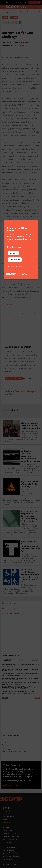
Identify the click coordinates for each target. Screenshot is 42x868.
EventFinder (6, 743)
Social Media (9, 831)
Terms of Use (9, 859)
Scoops (15, 12)
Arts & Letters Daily (9, 747)
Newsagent (8, 820)
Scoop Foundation (11, 836)
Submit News (9, 817)
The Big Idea (6, 749)
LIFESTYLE (11, 410)
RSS (5, 698)
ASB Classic (18, 684)
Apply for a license (11, 856)
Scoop (5, 18)
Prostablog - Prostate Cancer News (15, 751)
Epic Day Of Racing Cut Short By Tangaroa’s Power (18, 687)
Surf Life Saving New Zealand (18, 689)
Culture (14, 18)
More (38, 698)
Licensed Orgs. (10, 850)
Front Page (5, 12)
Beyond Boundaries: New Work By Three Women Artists (20, 678)
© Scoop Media (10, 864)
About (6, 814)
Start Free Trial (34, 2)
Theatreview (6, 745)
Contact (7, 811)
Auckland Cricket (20, 671)
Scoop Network (10, 834)
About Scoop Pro (11, 853)
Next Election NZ (10, 839)
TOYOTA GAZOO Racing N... (25, 693)
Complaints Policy (11, 842)
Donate (6, 822)
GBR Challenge (19, 45)
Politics (34, 12)
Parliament (24, 12)
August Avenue (10, 666)
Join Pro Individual (14, 378)
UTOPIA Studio (14, 680)
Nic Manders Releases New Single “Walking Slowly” (19, 665)
